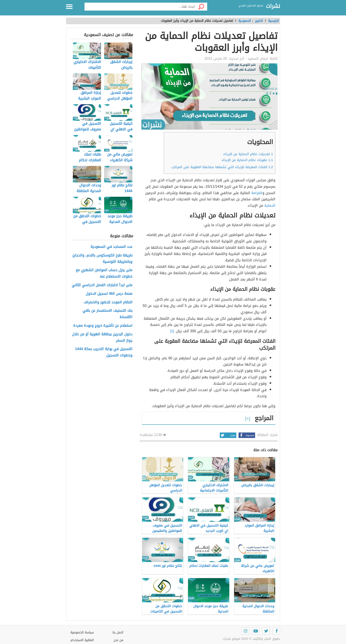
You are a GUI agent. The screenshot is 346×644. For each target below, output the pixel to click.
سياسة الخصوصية (82, 632)
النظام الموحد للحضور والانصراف (108, 302)
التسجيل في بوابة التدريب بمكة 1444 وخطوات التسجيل (104, 352)
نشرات (273, 6)
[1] (172, 331)
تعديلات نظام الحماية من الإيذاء (248, 154)
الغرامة (257, 193)
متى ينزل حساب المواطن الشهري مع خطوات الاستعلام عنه (104, 273)
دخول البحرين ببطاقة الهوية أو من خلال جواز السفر (102, 338)
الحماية (270, 205)
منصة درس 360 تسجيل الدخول (109, 294)
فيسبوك (246, 435)
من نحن (118, 640)
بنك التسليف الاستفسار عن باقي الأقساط (107, 314)
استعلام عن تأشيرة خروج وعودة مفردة (103, 326)
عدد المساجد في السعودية (111, 247)
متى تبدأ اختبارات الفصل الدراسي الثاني (102, 285)
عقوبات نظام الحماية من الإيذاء (247, 160)
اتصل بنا (118, 632)
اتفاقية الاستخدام (82, 640)
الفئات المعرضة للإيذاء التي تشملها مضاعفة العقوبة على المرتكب (222, 167)
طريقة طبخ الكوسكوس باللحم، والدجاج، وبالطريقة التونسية (102, 259)
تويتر (228, 435)
